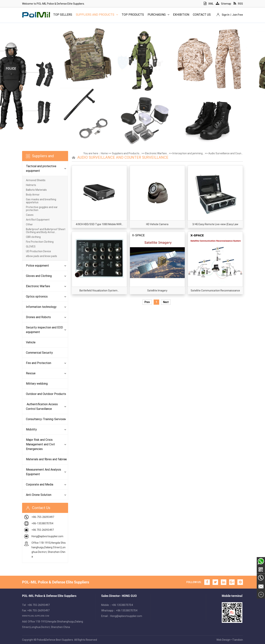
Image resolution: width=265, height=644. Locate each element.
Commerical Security (39, 353)
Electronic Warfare (38, 286)
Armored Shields (36, 180)
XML (209, 4)
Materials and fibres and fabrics (46, 459)
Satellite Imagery (157, 291)
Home (104, 153)
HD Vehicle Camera (157, 224)
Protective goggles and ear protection (42, 209)
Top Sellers (63, 15)
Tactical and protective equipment (41, 168)
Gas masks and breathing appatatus (41, 201)
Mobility (31, 429)
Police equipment (37, 266)
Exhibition (181, 15)
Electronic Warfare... (157, 153)
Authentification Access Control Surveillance (42, 407)
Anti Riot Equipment (38, 220)
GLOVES (31, 247)
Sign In (226, 15)
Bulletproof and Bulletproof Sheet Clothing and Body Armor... (46, 231)
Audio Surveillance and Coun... (226, 153)
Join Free (238, 15)
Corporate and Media (40, 484)
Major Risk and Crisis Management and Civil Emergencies (40, 444)
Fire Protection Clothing (40, 242)
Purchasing (158, 15)
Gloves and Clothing (39, 276)
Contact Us (202, 15)
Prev (147, 302)
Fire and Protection (39, 363)
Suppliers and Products (97, 15)
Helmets (31, 185)
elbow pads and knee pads (41, 256)
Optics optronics (37, 297)
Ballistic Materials (36, 190)
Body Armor (33, 195)
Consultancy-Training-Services (46, 419)
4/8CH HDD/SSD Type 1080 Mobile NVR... (99, 224)
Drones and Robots (38, 317)
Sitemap (224, 4)
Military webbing (37, 384)
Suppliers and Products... (126, 153)
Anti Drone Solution (39, 495)
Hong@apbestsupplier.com (47, 536)
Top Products (133, 15)
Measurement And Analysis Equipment (44, 472)
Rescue (31, 373)
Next (166, 302)
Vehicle (31, 342)
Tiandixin (238, 640)
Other (29, 224)
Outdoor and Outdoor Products (46, 394)
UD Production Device (38, 251)
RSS (238, 4)
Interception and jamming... (188, 153)
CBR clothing (33, 237)
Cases (30, 215)
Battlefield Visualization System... (99, 291)
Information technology (41, 307)
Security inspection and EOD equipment (44, 330)
